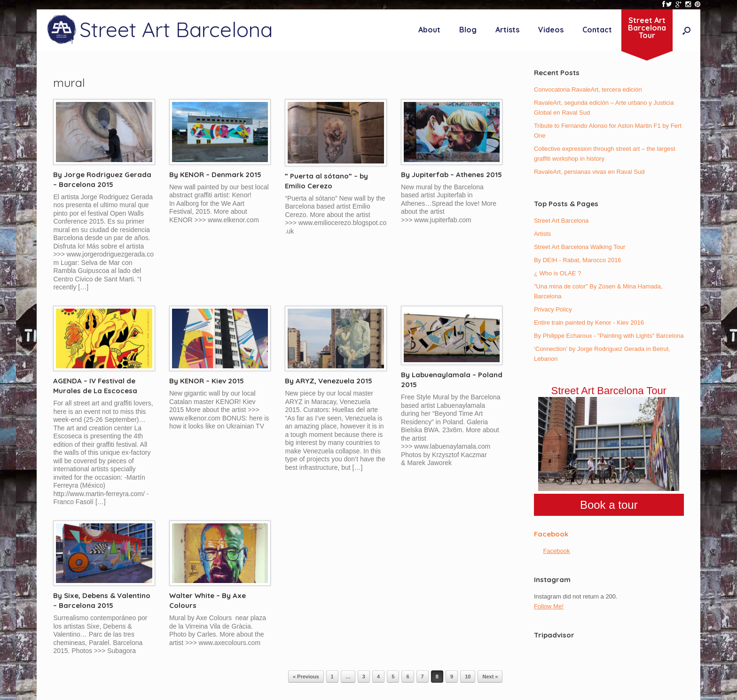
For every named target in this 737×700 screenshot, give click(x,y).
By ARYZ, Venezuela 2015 (329, 381)
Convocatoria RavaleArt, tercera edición (588, 89)
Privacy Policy (553, 309)
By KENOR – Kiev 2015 (207, 381)
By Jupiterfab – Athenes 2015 (451, 175)
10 (468, 677)
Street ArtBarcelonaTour (647, 28)
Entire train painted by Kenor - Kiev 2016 (589, 323)
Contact (597, 30)
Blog (468, 30)
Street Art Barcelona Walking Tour (580, 247)
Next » (490, 677)
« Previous (306, 677)
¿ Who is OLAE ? (557, 273)
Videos (551, 30)
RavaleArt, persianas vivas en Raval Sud (589, 172)
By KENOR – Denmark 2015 (215, 175)
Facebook (551, 534)
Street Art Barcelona (561, 221)
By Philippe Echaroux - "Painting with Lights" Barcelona (609, 336)
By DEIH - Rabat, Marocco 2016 (578, 260)
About (429, 30)
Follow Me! (549, 606)
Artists (507, 30)
